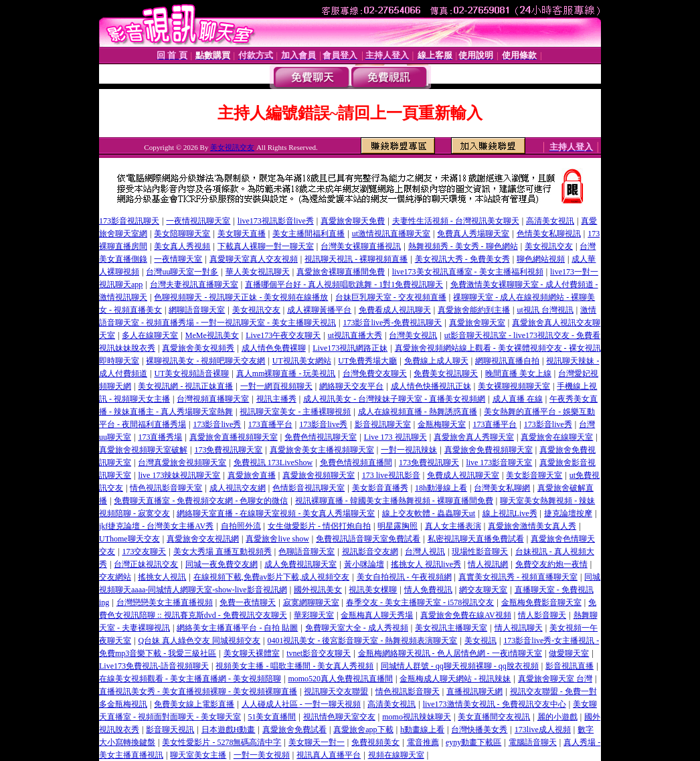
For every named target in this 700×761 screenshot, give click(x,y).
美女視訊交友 (232, 147)
